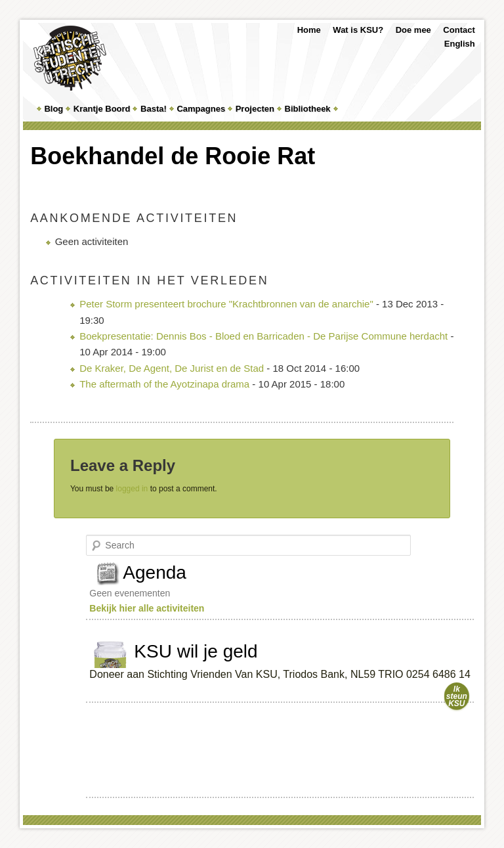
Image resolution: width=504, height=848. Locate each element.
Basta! (154, 109)
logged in (132, 489)
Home (309, 30)
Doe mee (413, 30)
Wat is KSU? (358, 30)
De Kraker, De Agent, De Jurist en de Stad (172, 368)
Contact (459, 30)
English (460, 44)
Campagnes (201, 109)
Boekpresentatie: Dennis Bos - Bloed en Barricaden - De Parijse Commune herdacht (263, 336)
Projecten (255, 109)
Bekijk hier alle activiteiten (147, 608)
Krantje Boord (102, 109)
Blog (53, 109)
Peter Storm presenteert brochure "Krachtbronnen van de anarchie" (226, 304)
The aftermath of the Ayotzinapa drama (164, 384)
